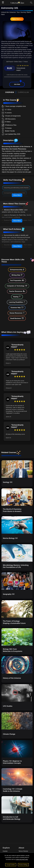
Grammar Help (17, 307)
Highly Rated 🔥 (17, 19)
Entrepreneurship (17, 269)
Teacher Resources (17, 291)
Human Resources (17, 313)
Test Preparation (17, 280)
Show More (17, 195)
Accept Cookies (11, 865)
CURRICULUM (23, 92)
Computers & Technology (17, 286)
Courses (5, 851)
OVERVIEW (10, 92)
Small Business (17, 318)
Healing (17, 297)
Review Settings (23, 865)
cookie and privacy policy (22, 860)
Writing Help (17, 275)
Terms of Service (23, 851)
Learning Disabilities (17, 302)
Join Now (17, 84)
